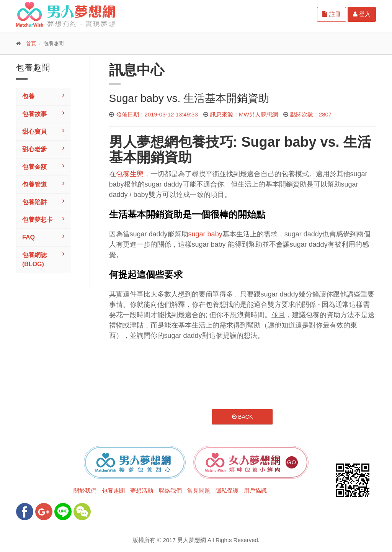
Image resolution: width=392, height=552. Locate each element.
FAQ (29, 237)
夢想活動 (142, 491)
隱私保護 (227, 491)
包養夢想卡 (38, 220)
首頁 (31, 43)
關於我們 (85, 491)
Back (242, 417)
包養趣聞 (113, 491)
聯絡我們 (170, 491)
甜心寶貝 (34, 132)
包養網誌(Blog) (34, 260)
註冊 (331, 14)
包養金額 (34, 167)
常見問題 (199, 491)
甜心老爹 (34, 149)
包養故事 (34, 114)
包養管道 (34, 184)
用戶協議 (255, 491)
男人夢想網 (144, 142)
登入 (362, 14)
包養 (28, 96)
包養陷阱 (34, 202)
